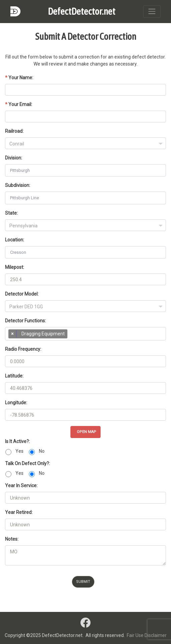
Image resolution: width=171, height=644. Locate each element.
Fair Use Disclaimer (147, 635)
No (42, 451)
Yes (19, 451)
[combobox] (85, 143)
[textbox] (85, 144)
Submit (83, 582)
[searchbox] (72, 335)
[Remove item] (12, 334)
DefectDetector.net (82, 11)
